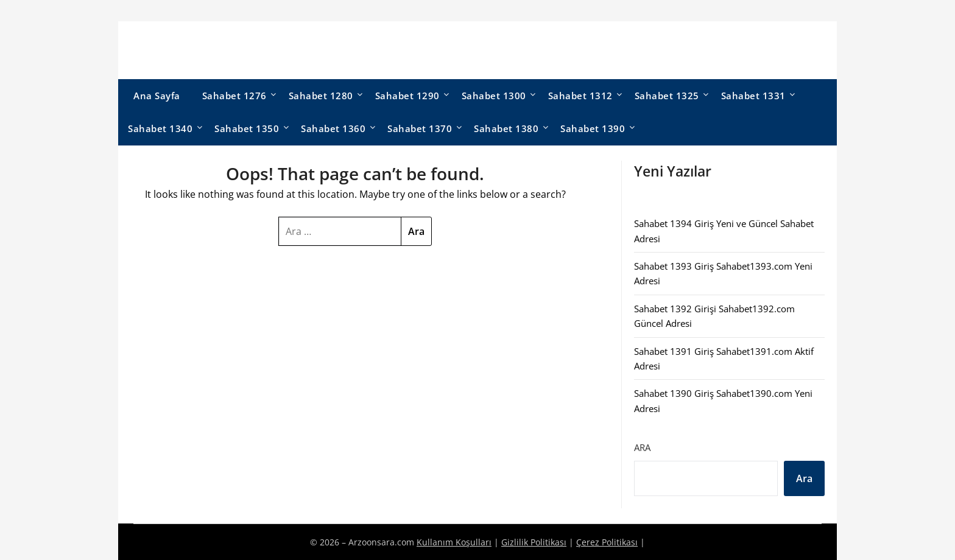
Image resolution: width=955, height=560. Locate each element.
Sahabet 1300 (494, 96)
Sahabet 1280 (321, 96)
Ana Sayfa (157, 96)
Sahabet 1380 (506, 128)
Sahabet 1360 (333, 128)
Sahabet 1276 (234, 96)
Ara (642, 447)
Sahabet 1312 (580, 96)
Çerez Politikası (607, 542)
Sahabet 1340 (160, 128)
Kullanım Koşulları (454, 542)
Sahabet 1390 (593, 128)
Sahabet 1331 (753, 96)
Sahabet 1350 (247, 128)
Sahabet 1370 (420, 128)
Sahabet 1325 (667, 96)
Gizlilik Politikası (534, 542)
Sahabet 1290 (407, 96)
